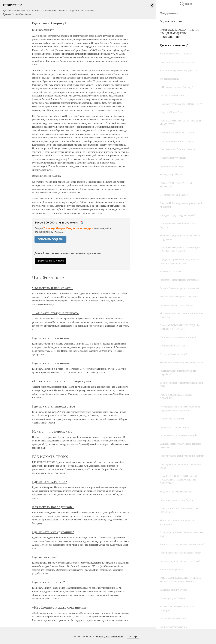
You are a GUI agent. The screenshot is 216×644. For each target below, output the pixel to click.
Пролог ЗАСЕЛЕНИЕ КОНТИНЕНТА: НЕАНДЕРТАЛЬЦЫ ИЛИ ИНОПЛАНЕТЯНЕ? (179, 33)
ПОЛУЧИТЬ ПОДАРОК (50, 239)
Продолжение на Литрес (50, 261)
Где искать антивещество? (54, 406)
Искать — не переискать (52, 431)
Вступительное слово (171, 21)
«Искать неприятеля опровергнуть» (62, 381)
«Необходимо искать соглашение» (60, 607)
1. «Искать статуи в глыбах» (55, 313)
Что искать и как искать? (53, 288)
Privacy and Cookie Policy (111, 637)
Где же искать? (44, 557)
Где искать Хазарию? (50, 482)
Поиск (186, 4)
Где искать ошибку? (49, 582)
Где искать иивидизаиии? (53, 532)
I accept (133, 636)
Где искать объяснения (51, 338)
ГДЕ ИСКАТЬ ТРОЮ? (50, 457)
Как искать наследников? (53, 507)
